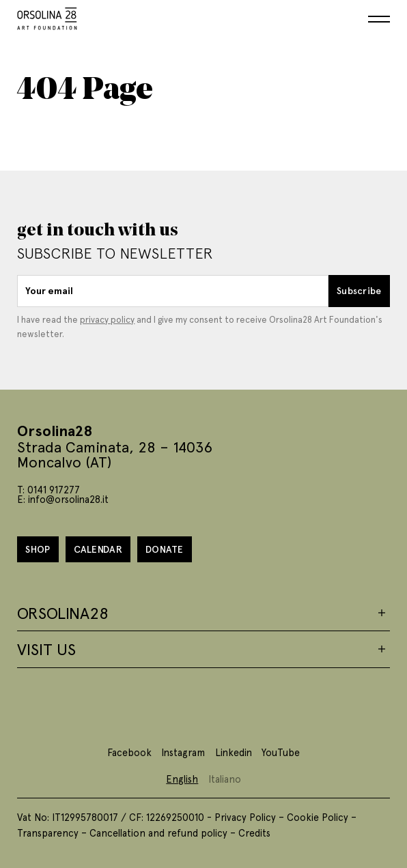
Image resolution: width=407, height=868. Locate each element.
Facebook (129, 752)
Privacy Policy (245, 817)
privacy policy (107, 319)
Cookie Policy (318, 817)
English (182, 779)
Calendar (98, 549)
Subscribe (359, 290)
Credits (254, 833)
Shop (38, 549)
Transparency (48, 833)
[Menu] (379, 19)
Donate (165, 549)
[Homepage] (47, 16)
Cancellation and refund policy (158, 833)
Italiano (225, 779)
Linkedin (234, 752)
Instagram (183, 752)
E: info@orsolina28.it (63, 499)
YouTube (281, 752)
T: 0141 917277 (48, 489)
